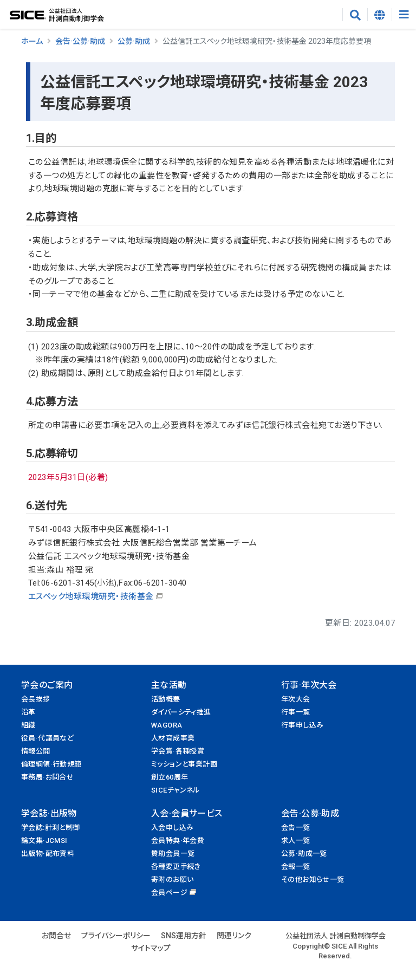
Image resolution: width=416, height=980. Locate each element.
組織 (28, 725)
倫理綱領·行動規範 (51, 764)
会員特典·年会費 (178, 841)
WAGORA (167, 725)
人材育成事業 (173, 738)
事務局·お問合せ (47, 777)
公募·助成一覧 (304, 854)
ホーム (32, 41)
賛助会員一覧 (173, 854)
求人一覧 (296, 841)
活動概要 (166, 699)
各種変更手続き (176, 867)
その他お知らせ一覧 (313, 880)
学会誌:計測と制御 (51, 828)
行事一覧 (296, 712)
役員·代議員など (47, 738)
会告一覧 (296, 828)
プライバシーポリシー (116, 936)
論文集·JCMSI (44, 841)
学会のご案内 (47, 685)
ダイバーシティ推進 (181, 712)
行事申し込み (302, 725)
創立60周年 (170, 777)
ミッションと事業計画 (184, 764)
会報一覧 (296, 867)
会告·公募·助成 (80, 41)
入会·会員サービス (187, 813)
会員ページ (169, 893)
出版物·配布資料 (48, 854)
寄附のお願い (172, 880)
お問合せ (56, 936)
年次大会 (296, 699)
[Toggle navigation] (404, 15)
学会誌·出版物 (49, 813)
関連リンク (234, 936)
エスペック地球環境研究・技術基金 (91, 596)
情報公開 (36, 751)
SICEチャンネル (175, 790)
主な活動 (169, 685)
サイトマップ (151, 948)
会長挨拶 (36, 699)
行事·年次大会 (309, 685)
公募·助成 (134, 41)
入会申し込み (172, 828)
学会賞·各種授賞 (178, 751)
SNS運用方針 (184, 936)
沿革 (28, 712)
